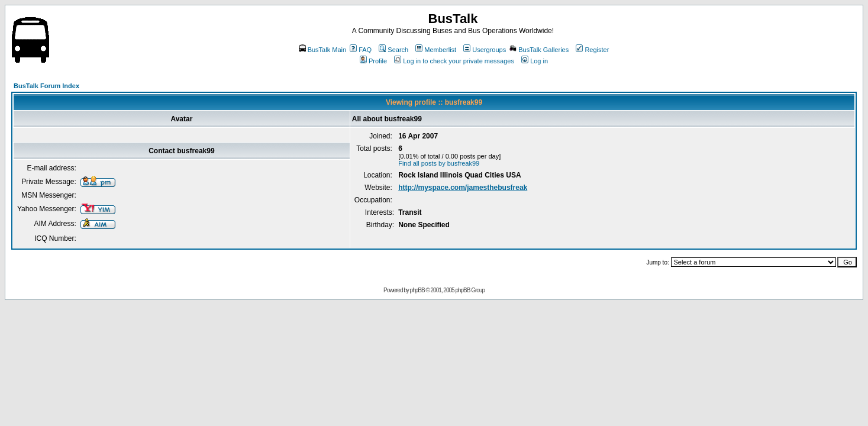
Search (393, 50)
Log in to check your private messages (454, 61)
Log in (535, 61)
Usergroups (485, 50)
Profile (373, 61)
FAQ (361, 50)
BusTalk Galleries (539, 50)
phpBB (417, 290)
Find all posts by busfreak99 (439, 163)
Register (592, 50)
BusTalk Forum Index (46, 86)
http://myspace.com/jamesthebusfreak (463, 188)
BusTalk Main (322, 50)
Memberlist (436, 50)
